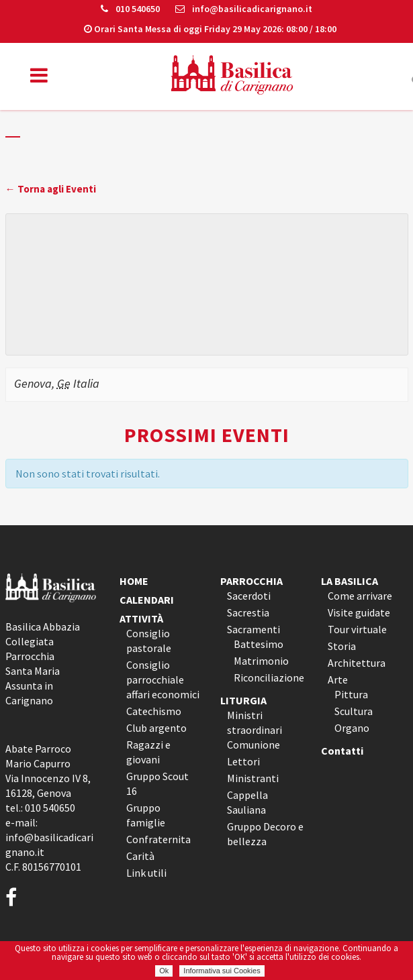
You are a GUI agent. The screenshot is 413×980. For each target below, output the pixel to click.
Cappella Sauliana (247, 802)
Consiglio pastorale (149, 641)
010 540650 (130, 9)
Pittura (351, 694)
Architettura (357, 663)
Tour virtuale (357, 629)
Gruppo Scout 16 (157, 783)
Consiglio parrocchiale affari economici (163, 679)
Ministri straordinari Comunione (255, 730)
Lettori (243, 761)
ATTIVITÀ (141, 618)
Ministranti (253, 778)
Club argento (156, 728)
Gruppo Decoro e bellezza (265, 834)
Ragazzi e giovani (148, 752)
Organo (352, 728)
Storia (342, 646)
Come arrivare (360, 596)
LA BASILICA (350, 581)
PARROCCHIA (251, 581)
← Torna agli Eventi (51, 189)
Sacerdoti (249, 596)
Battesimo (259, 644)
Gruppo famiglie (146, 815)
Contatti (342, 751)
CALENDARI (147, 600)
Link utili (146, 873)
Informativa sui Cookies (222, 971)
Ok (164, 971)
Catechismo (154, 711)
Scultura (354, 711)
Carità (140, 856)
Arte (338, 679)
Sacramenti (254, 629)
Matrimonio (261, 661)
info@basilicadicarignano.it (244, 9)
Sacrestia (248, 612)
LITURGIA (243, 700)
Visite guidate (359, 612)
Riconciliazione (269, 677)
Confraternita (158, 839)
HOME (134, 581)
